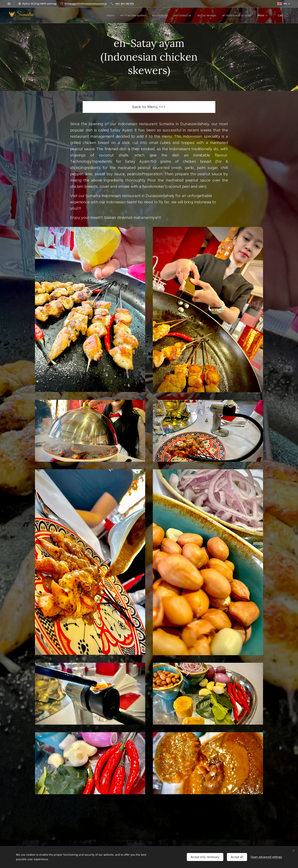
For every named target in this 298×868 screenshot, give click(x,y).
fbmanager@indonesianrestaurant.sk (86, 4)
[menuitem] (102, 15)
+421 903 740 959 (124, 4)
